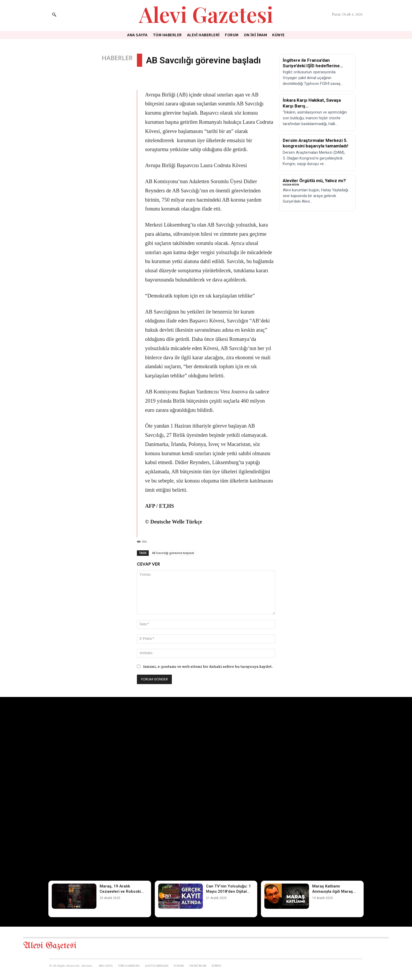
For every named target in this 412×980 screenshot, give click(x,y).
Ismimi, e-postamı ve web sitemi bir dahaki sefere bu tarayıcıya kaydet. (208, 666)
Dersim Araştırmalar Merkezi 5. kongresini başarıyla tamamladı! (316, 143)
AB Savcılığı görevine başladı (173, 553)
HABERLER (117, 58)
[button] (54, 14)
